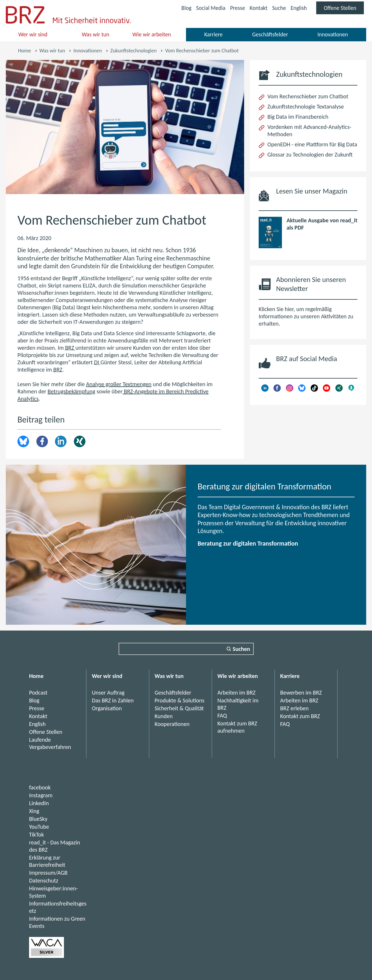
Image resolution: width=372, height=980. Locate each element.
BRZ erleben (294, 708)
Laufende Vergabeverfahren (50, 743)
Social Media (208, 9)
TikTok (36, 835)
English (298, 8)
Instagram (41, 795)
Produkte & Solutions (180, 700)
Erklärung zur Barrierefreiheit (47, 861)
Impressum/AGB (48, 873)
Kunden (164, 716)
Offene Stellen (343, 9)
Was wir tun (95, 34)
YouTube (39, 827)
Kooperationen (172, 724)
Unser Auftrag (108, 693)
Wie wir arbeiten (152, 34)
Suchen (242, 649)
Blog (184, 8)
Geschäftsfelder (270, 34)
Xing (80, 441)
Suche (278, 8)
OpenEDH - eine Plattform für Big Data (312, 144)
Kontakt (257, 8)
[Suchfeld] (186, 649)
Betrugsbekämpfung (71, 391)
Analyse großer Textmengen (119, 384)
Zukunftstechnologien (134, 51)
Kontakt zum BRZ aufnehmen (237, 727)
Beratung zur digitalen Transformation (248, 543)
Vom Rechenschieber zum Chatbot (308, 96)
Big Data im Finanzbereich (298, 117)
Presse (236, 8)
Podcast (38, 693)
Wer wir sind (33, 34)
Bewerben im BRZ (301, 693)
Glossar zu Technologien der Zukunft (310, 155)
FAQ (222, 716)
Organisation (107, 708)
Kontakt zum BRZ (300, 716)
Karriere (213, 34)
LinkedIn (61, 441)
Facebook (42, 441)
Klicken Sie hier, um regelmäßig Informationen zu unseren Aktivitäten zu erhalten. (306, 316)
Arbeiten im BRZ (236, 693)
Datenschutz (44, 880)
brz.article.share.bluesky (23, 441)
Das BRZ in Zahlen (113, 700)
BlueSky (38, 819)
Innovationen (333, 34)
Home (24, 51)
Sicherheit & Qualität (179, 708)
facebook (40, 787)
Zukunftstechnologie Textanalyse (306, 106)
